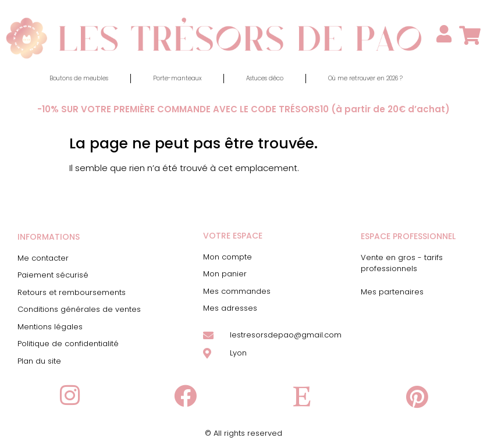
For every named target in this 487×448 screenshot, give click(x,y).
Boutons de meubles (79, 78)
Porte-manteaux (177, 78)
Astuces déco (265, 78)
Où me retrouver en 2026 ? (365, 78)
